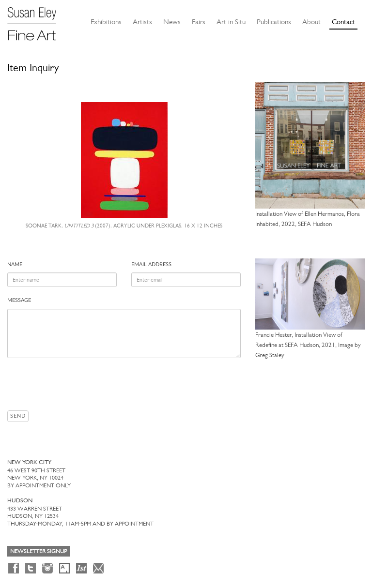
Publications (274, 22)
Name (15, 264)
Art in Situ (231, 22)
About (311, 22)
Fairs (199, 22)
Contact (343, 22)
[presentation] (81, 384)
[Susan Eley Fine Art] (36, 20)
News (172, 22)
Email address (151, 264)
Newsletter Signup (39, 551)
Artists (142, 22)
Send (18, 416)
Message (19, 300)
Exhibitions (106, 22)
